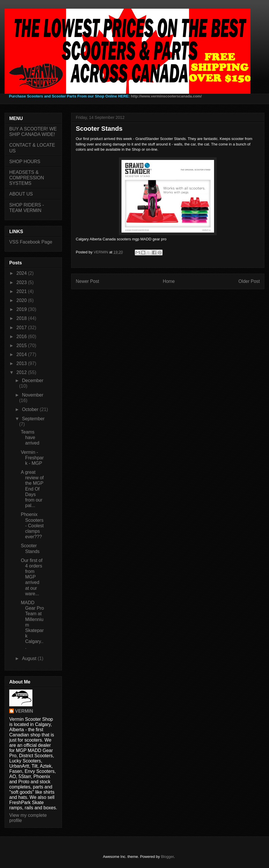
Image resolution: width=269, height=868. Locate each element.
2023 (22, 282)
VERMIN (24, 711)
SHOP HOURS (25, 162)
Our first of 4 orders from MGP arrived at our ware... (32, 577)
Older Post (249, 281)
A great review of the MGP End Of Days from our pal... (32, 489)
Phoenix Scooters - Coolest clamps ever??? (32, 526)
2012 (22, 372)
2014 (22, 354)
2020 (22, 300)
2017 (22, 328)
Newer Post (87, 281)
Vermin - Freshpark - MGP (32, 458)
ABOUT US (21, 194)
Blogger (167, 857)
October (31, 409)
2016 (22, 337)
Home (169, 281)
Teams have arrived (30, 437)
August (30, 658)
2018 (22, 318)
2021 (22, 291)
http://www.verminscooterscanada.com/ (166, 96)
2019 (22, 309)
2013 (22, 363)
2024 (22, 273)
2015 (22, 345)
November (33, 395)
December (33, 380)
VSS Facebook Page (31, 242)
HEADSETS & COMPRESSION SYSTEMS (27, 178)
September (33, 419)
